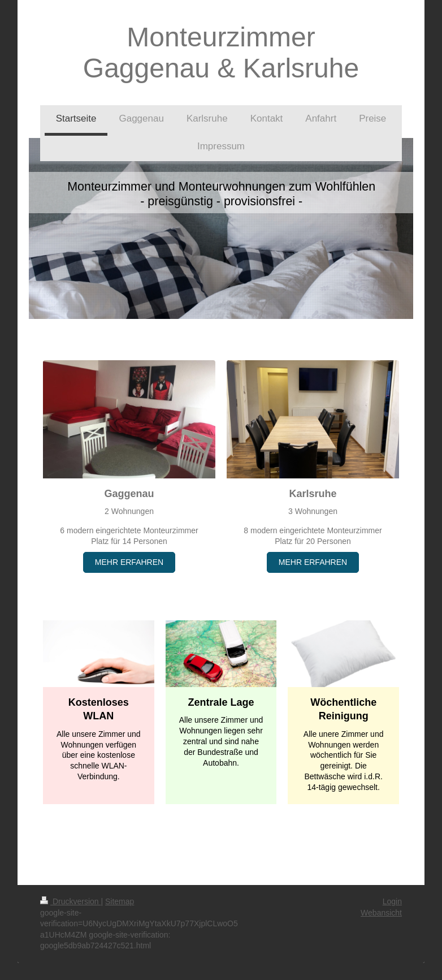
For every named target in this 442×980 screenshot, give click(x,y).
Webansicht (381, 913)
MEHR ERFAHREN (129, 562)
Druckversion (70, 901)
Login (392, 901)
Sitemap (120, 901)
